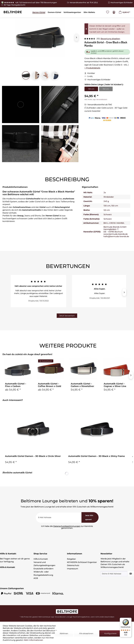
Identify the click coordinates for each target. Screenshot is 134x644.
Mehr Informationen (33, 640)
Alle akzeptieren (86, 633)
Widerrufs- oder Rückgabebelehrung (43, 573)
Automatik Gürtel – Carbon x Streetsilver (82, 385)
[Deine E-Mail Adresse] (114, 574)
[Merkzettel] (108, 12)
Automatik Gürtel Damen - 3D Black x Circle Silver (33, 456)
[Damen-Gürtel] (54, 12)
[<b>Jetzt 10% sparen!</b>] (90, 517)
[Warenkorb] (124, 12)
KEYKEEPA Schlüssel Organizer (82, 562)
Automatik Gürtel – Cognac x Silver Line (115, 385)
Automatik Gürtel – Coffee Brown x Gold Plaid (50, 385)
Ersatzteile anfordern (43, 569)
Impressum (73, 569)
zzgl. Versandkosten (100, 99)
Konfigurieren (110, 633)
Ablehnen (64, 633)
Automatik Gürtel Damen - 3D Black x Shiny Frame (97, 456)
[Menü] (130, 619)
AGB (36, 578)
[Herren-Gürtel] (39, 12)
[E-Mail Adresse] (59, 517)
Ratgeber (71, 559)
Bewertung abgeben (110, 39)
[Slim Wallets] (89, 12)
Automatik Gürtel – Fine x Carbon (16, 385)
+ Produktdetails (92, 68)
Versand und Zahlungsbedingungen (44, 564)
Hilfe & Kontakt (41, 559)
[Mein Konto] (114, 12)
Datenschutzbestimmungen (67, 526)
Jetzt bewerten (67, 316)
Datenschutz (73, 565)
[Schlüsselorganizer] (72, 12)
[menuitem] (39, 12)
